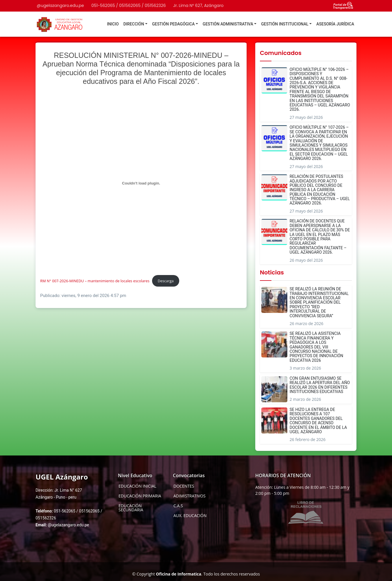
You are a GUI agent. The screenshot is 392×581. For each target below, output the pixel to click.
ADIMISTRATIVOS (189, 496)
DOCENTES (184, 486)
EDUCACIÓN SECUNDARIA (131, 508)
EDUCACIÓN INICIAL (137, 486)
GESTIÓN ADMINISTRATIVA (228, 24)
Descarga (166, 281)
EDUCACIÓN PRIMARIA (140, 496)
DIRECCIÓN (134, 24)
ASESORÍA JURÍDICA (335, 24)
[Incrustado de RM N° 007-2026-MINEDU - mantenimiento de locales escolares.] (141, 183)
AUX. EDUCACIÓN (190, 516)
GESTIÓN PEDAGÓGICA (173, 24)
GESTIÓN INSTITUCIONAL (285, 24)
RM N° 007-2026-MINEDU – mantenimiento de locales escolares (95, 281)
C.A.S (178, 506)
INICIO (113, 24)
